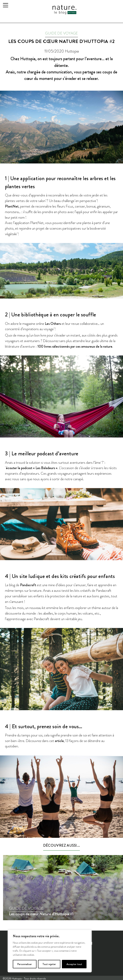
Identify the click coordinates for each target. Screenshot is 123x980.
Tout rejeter (49, 964)
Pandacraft (28, 585)
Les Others (53, 324)
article (59, 741)
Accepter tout (74, 964)
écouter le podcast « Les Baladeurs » (32, 468)
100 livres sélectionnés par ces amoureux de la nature (75, 346)
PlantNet (12, 206)
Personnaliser (25, 964)
